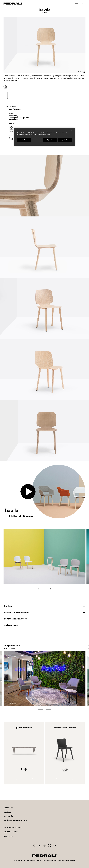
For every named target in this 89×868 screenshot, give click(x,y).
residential (13, 120)
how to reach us (11, 832)
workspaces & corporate (15, 820)
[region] (44, 137)
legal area (8, 836)
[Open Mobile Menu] (76, 4)
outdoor (7, 812)
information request (13, 827)
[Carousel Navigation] (44, 589)
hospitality (14, 116)
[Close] (72, 130)
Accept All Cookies (65, 140)
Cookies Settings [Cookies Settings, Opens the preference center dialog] (24, 140)
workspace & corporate (19, 118)
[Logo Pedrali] (13, 4)
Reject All (50, 140)
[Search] (83, 4)
